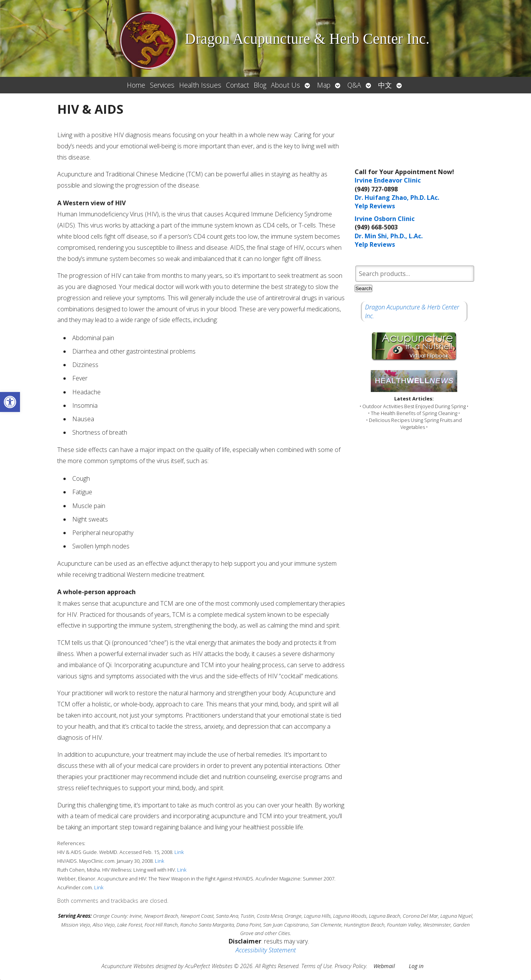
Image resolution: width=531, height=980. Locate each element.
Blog (260, 85)
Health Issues (200, 85)
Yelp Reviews (375, 206)
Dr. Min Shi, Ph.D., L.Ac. (389, 236)
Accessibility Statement (266, 950)
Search (363, 288)
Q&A (354, 85)
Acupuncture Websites (128, 966)
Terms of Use (317, 966)
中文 (385, 85)
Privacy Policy (350, 966)
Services (162, 85)
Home (136, 85)
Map (324, 85)
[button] (10, 402)
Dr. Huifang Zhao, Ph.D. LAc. (397, 198)
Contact (237, 85)
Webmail (384, 966)
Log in (416, 966)
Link (179, 852)
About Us (285, 85)
